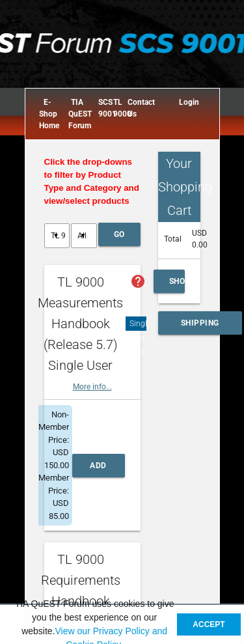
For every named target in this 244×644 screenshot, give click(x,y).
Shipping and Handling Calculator (200, 327)
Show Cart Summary (177, 285)
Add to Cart (99, 469)
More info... (92, 387)
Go (119, 234)
